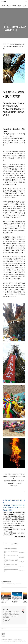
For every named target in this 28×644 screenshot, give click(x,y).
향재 (9, 549)
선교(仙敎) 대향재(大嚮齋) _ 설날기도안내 (11, 561)
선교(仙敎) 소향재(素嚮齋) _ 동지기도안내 (11, 570)
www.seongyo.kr (10, 483)
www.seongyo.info (18, 483)
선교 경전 (24, 6)
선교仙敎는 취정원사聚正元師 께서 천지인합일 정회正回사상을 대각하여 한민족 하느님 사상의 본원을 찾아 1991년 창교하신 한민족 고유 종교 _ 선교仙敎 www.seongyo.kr (11, 615)
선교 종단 (19, 6)
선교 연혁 (14, 6)
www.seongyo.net (14, 485)
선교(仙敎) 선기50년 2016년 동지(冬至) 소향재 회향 (10, 565)
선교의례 (6, 549)
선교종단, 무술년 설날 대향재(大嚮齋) (11, 557)
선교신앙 (4, 2)
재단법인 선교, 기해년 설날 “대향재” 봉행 (11, 552)
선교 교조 (9, 6)
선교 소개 (3, 6)
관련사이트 (4, 629)
